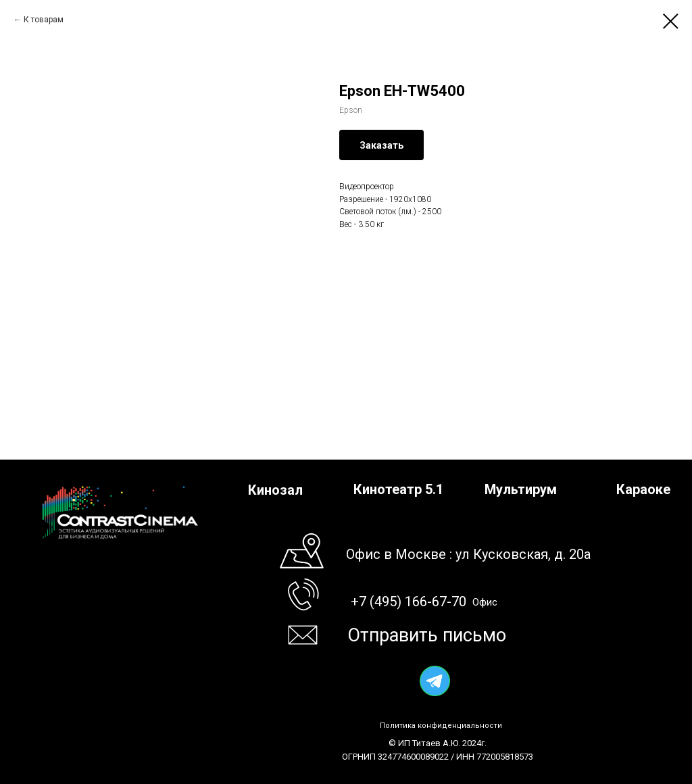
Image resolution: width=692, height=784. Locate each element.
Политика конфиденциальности (441, 726)
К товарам (44, 20)
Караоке (643, 489)
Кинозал (275, 490)
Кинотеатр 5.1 (398, 489)
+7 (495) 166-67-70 (409, 602)
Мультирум (521, 489)
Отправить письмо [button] (427, 635)
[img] (435, 681)
